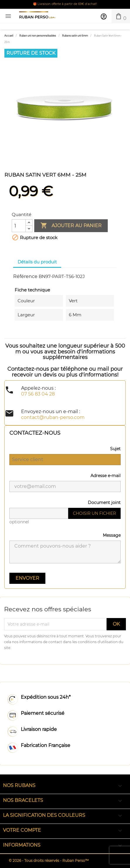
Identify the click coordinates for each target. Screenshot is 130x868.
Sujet (115, 449)
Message (112, 535)
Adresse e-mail (106, 476)
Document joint (104, 503)
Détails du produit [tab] (37, 262)
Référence (25, 276)
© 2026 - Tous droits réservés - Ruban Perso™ (49, 861)
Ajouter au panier (71, 226)
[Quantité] (19, 226)
